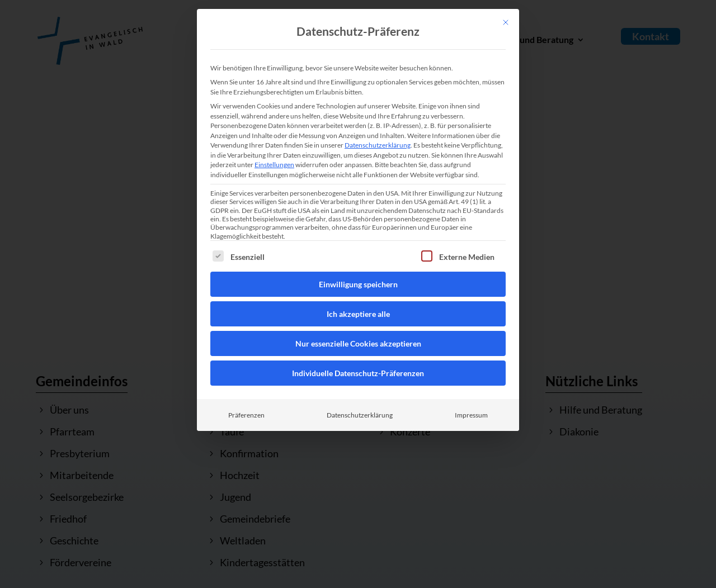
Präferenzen (246, 415)
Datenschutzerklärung (378, 145)
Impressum (471, 415)
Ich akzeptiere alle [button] (358, 314)
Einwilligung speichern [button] (358, 284)
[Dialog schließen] (506, 22)
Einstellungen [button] (274, 165)
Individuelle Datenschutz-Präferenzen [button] (358, 373)
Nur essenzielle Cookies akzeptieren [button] (358, 343)
